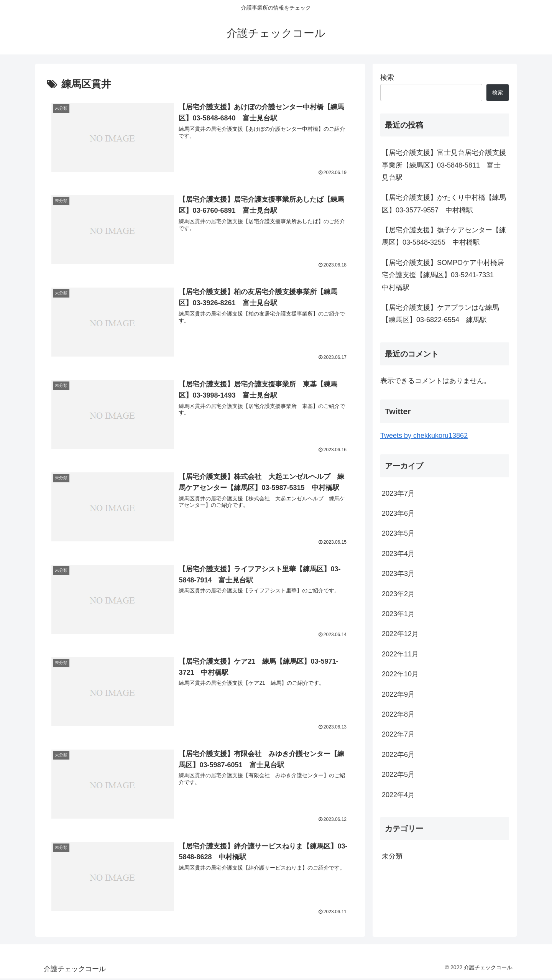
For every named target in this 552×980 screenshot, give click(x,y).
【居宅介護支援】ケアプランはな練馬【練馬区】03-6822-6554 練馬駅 (440, 314)
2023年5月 (398, 533)
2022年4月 (398, 795)
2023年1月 (398, 614)
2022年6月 (398, 755)
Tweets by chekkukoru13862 (424, 436)
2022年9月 (398, 694)
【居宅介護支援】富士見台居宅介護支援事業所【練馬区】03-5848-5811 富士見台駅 (444, 165)
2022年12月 (400, 634)
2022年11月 (400, 654)
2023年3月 (398, 574)
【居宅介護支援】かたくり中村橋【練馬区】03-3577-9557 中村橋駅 (444, 204)
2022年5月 (398, 774)
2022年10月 (400, 674)
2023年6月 (398, 513)
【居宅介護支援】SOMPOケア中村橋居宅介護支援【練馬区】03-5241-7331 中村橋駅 (443, 275)
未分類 (392, 856)
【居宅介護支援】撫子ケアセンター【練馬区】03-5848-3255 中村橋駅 (444, 236)
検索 (387, 77)
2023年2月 (398, 594)
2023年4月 (398, 554)
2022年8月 (398, 714)
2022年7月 (398, 734)
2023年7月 (398, 493)
